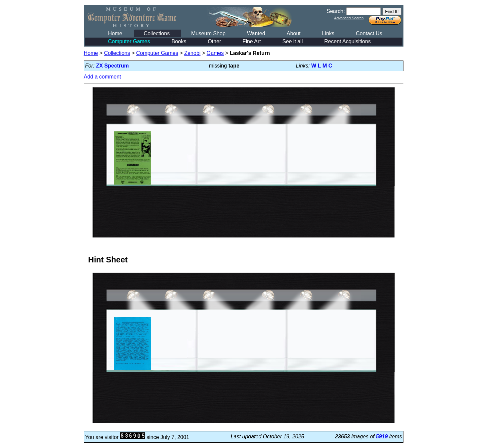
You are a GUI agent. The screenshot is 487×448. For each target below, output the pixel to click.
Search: (336, 11)
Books (179, 41)
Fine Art (252, 41)
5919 (382, 437)
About (294, 33)
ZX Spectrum (112, 66)
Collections (157, 33)
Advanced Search (349, 18)
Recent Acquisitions (348, 41)
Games (215, 53)
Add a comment (103, 77)
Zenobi (192, 53)
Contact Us (369, 33)
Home (115, 33)
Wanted (256, 33)
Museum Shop (208, 33)
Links (328, 33)
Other (214, 41)
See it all (292, 41)
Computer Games (129, 41)
